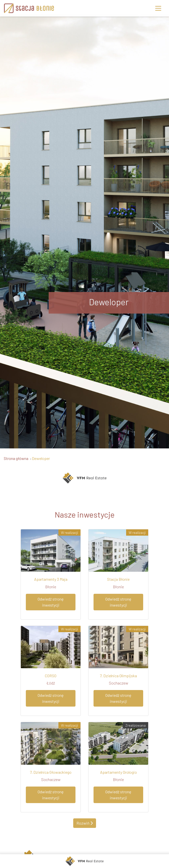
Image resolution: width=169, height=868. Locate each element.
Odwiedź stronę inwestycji (51, 602)
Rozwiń (85, 823)
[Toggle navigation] (158, 8)
